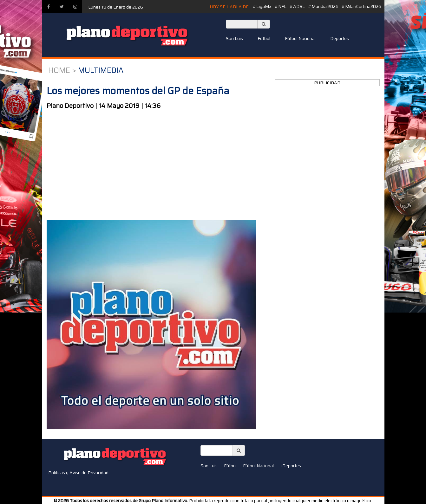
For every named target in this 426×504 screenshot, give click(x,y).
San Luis (234, 38)
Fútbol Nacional (300, 38)
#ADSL (297, 6)
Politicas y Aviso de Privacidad (78, 473)
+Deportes (291, 466)
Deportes (340, 38)
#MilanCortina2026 (361, 6)
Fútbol (264, 38)
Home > (62, 70)
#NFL (281, 6)
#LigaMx (262, 6)
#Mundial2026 (323, 6)
